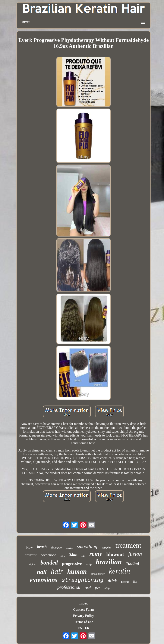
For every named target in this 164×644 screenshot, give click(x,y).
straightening (83, 580)
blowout (115, 554)
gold (83, 556)
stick (63, 556)
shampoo (56, 548)
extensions (44, 580)
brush (42, 547)
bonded (49, 563)
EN (80, 628)
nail (42, 572)
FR (87, 628)
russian (69, 548)
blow (29, 547)
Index (83, 603)
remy (96, 554)
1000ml (133, 563)
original (32, 564)
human (77, 571)
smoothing (87, 546)
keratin (119, 571)
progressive (72, 564)
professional (69, 587)
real (88, 588)
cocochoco (49, 555)
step (107, 588)
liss (135, 582)
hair (57, 571)
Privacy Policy (83, 616)
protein (125, 582)
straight (31, 555)
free (98, 588)
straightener (98, 574)
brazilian (109, 562)
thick (112, 581)
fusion (135, 554)
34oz (73, 555)
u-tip (89, 564)
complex (106, 548)
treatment (128, 545)
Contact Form (83, 609)
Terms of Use (83, 622)
